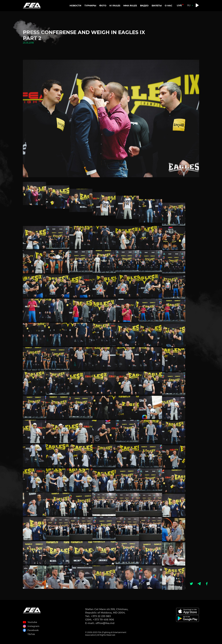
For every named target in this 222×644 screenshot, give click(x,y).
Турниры (90, 6)
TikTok (31, 634)
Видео (144, 6)
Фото (103, 6)
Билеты (157, 6)
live (179, 5)
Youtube (32, 622)
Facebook (33, 630)
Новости (75, 6)
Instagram (33, 626)
